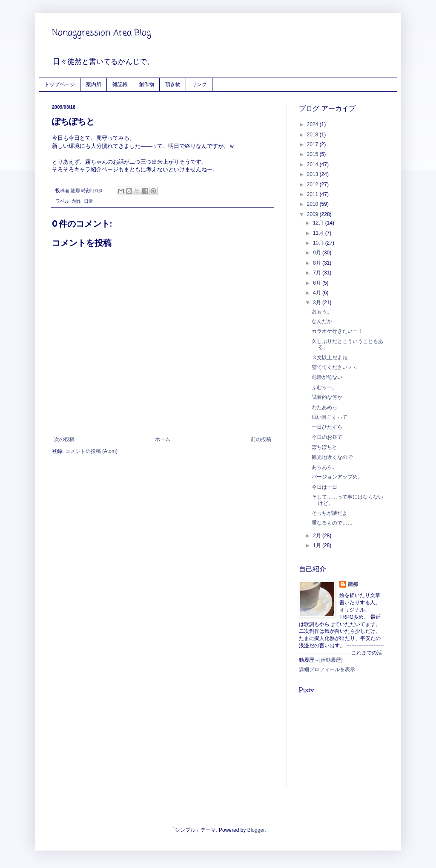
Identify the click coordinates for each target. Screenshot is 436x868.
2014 (313, 164)
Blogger (256, 830)
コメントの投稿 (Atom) (91, 451)
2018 (313, 135)
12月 (319, 223)
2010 (313, 204)
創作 (77, 201)
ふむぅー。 (324, 387)
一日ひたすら (327, 427)
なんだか (322, 321)
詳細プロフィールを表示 (327, 669)
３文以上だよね (330, 358)
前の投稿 (261, 439)
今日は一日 (324, 487)
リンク (199, 84)
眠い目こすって (330, 417)
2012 (313, 185)
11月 (319, 233)
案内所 (94, 84)
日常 (89, 201)
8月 (318, 263)
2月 (318, 536)
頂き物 (173, 84)
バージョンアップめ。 (337, 477)
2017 (313, 144)
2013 (313, 174)
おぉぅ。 (322, 311)
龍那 (353, 584)
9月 (318, 253)
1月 (318, 545)
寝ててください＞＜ (335, 367)
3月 (318, 303)
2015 (313, 154)
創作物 (146, 84)
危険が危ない (327, 377)
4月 (318, 293)
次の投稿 (64, 439)
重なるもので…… (332, 523)
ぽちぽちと (324, 447)
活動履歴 (331, 660)
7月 (318, 273)
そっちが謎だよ (330, 513)
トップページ (60, 84)
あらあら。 (324, 467)
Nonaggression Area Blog (102, 33)
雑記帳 (120, 84)
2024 (313, 124)
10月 (319, 243)
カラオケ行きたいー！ (337, 331)
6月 (318, 283)
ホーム (163, 439)
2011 (313, 194)
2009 (313, 214)
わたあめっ (324, 407)
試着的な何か (327, 397)
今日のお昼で (327, 437)
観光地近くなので (332, 457)
